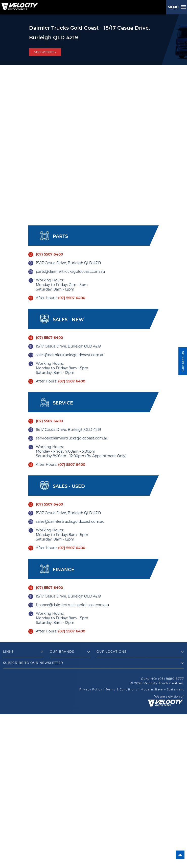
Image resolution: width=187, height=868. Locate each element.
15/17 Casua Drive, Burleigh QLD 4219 (68, 263)
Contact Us (183, 361)
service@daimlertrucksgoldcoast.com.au (72, 438)
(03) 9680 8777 (171, 679)
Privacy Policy (91, 690)
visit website (45, 52)
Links (23, 652)
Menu (174, 7)
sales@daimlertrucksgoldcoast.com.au (70, 355)
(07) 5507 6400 (49, 254)
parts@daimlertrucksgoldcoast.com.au (70, 272)
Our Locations (140, 652)
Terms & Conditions (122, 690)
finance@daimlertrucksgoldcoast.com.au (72, 605)
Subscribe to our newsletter (93, 663)
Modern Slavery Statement (162, 690)
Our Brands (70, 652)
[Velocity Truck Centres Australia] (19, 5)
